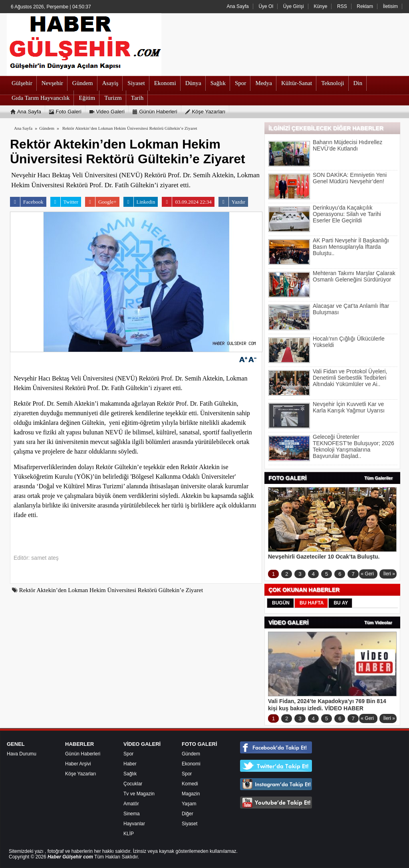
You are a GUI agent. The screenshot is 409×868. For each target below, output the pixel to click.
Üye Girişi (294, 6)
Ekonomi (191, 764)
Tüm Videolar (378, 622)
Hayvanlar (134, 824)
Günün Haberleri (83, 754)
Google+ (101, 202)
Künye (320, 6)
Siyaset (190, 824)
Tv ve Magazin (139, 794)
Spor (128, 754)
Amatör (131, 804)
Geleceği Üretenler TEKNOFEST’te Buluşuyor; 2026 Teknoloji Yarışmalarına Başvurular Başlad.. (353, 446)
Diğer (188, 814)
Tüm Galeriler (378, 478)
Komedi (190, 784)
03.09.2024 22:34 (187, 202)
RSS (342, 6)
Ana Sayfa (237, 6)
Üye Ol (266, 6)
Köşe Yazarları (81, 774)
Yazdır (232, 202)
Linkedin (139, 202)
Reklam (365, 6)
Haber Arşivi (78, 764)
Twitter (64, 202)
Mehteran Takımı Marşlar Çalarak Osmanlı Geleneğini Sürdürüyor (354, 276)
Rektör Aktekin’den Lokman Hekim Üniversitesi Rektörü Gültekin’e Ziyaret (130, 128)
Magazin (191, 794)
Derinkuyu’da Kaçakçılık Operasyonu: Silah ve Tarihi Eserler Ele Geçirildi (347, 214)
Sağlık (130, 774)
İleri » (389, 574)
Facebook (27, 202)
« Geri (367, 574)
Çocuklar (133, 784)
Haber (130, 764)
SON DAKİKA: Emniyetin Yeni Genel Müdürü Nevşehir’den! (350, 178)
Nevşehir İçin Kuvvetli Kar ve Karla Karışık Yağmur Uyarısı (349, 407)
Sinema (132, 814)
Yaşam (189, 804)
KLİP (129, 834)
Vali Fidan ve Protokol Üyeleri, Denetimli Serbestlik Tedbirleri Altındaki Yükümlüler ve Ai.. (350, 378)
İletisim (390, 6)
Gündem (191, 754)
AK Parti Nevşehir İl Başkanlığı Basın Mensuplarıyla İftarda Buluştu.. (351, 247)
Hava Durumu (22, 754)
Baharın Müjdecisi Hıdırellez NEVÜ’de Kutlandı (347, 145)
